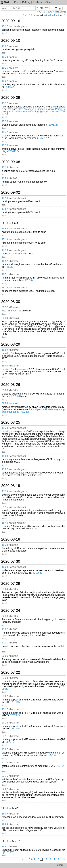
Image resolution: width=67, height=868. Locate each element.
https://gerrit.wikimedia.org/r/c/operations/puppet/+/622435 (33, 411)
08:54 (5, 403)
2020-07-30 (11, 561)
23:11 (5, 736)
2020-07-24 (11, 611)
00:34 (5, 318)
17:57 (5, 209)
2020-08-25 (11, 422)
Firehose (38, 2)
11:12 (5, 103)
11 (42, 15)
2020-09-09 (11, 98)
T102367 (9, 852)
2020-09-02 (11, 192)
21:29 (5, 491)
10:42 (5, 132)
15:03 (5, 456)
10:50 (5, 121)
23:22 (5, 696)
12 (46, 15)
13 (50, 15)
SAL (5, 2)
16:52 (5, 261)
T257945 (15, 702)
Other (48, 2)
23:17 (5, 709)
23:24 (5, 167)
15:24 (5, 545)
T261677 (10, 267)
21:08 (5, 390)
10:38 (5, 145)
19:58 (5, 229)
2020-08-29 (11, 344)
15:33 (5, 57)
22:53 (5, 178)
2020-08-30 (11, 302)
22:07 (5, 789)
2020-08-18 (11, 539)
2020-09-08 (11, 162)
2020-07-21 (11, 808)
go (61, 8)
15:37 (5, 46)
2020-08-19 (11, 486)
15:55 (5, 824)
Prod (17, 2)
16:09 (5, 814)
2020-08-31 (11, 223)
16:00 (5, 366)
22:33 (5, 616)
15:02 (5, 469)
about (60, 865)
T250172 (9, 87)
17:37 (5, 26)
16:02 (5, 350)
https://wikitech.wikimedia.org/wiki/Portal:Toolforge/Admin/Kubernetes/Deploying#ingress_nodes (33, 110)
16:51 (5, 274)
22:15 (5, 776)
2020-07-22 (11, 672)
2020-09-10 (11, 41)
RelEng (26, 2)
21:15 (5, 507)
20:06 (5, 656)
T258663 (37, 573)
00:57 (5, 307)
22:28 (5, 763)
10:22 (5, 81)
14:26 (5, 288)
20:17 (5, 643)
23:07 (5, 749)
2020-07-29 (11, 584)
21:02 (5, 629)
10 (38, 15)
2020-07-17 (11, 841)
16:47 (5, 847)
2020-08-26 (11, 385)
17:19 (5, 239)
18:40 (5, 523)
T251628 (16, 396)
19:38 (5, 428)
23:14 (5, 723)
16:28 (5, 567)
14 (54, 15)
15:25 (5, 68)
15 (57, 15)
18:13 (5, 198)
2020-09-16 (11, 21)
